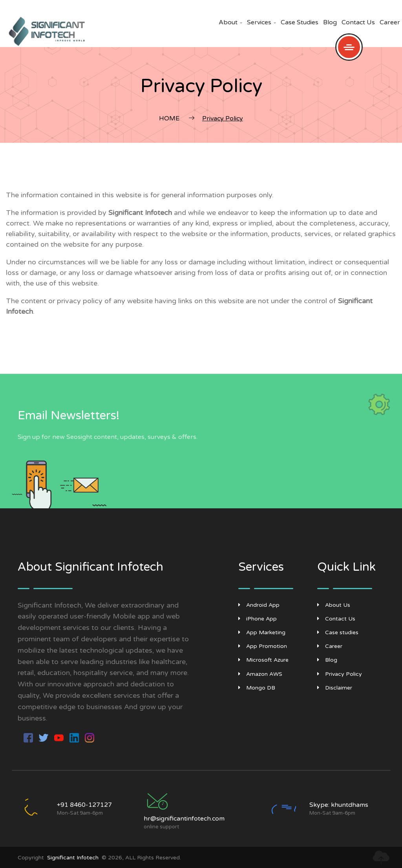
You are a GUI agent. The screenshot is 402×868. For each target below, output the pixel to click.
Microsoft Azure (263, 660)
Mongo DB (257, 688)
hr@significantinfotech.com (184, 819)
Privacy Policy (340, 674)
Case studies (300, 22)
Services (261, 22)
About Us (334, 605)
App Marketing (262, 632)
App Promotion (263, 646)
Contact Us (358, 22)
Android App (259, 605)
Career (390, 22)
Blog (330, 22)
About (230, 22)
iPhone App (258, 619)
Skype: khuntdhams (339, 805)
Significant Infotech (73, 858)
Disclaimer (335, 688)
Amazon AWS (260, 674)
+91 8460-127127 (84, 805)
